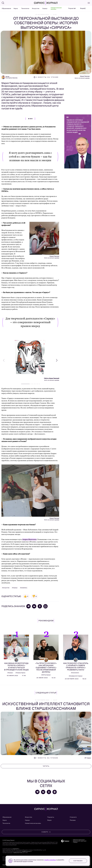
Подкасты (51, 817)
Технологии (24, 8)
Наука (15, 8)
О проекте (73, 817)
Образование (5, 8)
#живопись (24, 588)
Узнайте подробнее (50, 860)
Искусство (35, 8)
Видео (49, 820)
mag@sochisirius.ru (27, 851)
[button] (57, 360)
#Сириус (15, 588)
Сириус (44, 8)
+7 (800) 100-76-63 (17, 853)
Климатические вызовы (56, 8)
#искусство (6, 588)
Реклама (73, 820)
